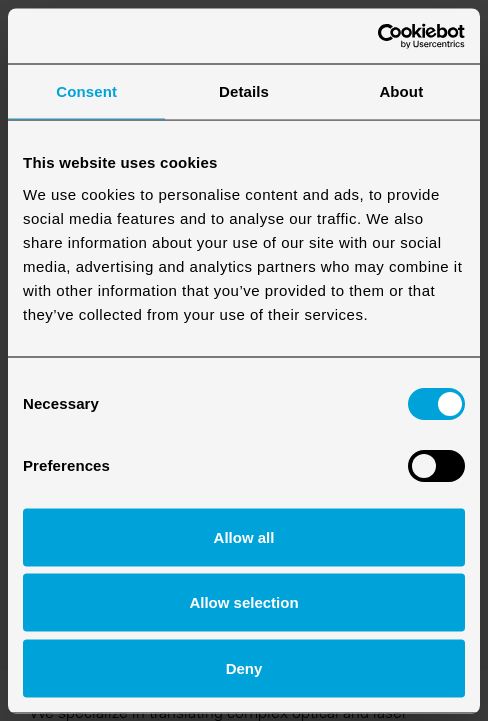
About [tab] (401, 91)
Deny (244, 667)
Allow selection (243, 602)
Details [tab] (244, 91)
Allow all (244, 536)
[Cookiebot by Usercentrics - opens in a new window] (377, 36)
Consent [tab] (86, 91)
